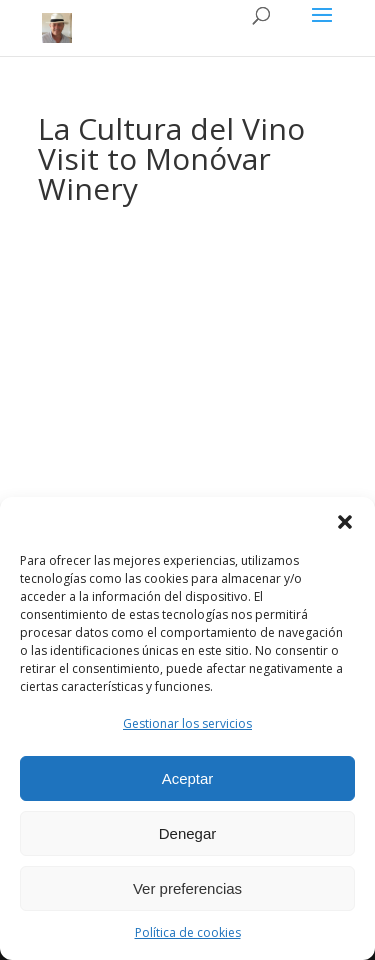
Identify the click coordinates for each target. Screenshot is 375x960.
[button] (345, 522)
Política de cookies (188, 932)
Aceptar (188, 778)
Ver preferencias (187, 888)
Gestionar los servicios (187, 723)
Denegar (188, 833)
